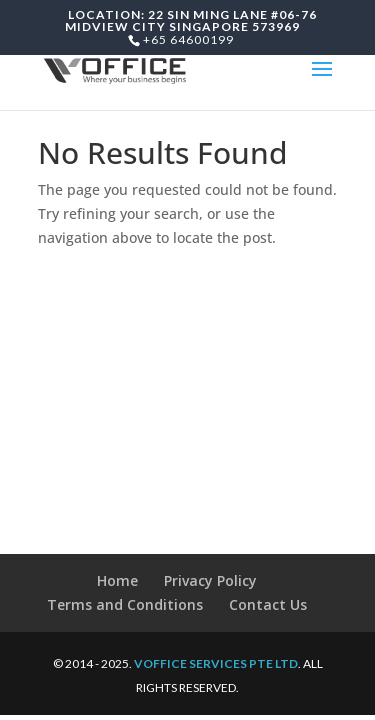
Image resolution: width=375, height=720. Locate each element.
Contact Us (268, 604)
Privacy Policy (210, 580)
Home (117, 580)
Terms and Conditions (125, 604)
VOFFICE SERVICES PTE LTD (216, 663)
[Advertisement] (187, 430)
